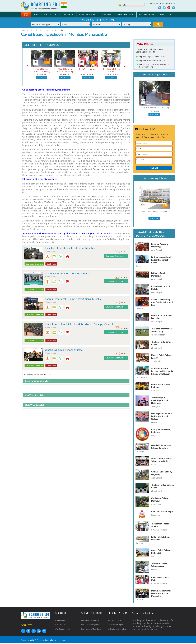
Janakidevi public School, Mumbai (64, 350)
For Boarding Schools (90, 621)
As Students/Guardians (117, 630)
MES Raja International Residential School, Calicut (162, 417)
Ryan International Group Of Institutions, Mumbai (73, 299)
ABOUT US (68, 15)
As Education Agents (116, 625)
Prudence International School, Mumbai (67, 273)
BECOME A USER (147, 15)
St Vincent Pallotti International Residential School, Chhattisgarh (162, 372)
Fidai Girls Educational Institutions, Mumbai (70, 248)
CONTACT (165, 15)
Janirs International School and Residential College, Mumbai (79, 324)
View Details (42, 78)
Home (23, 30)
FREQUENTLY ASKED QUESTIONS (118, 15)
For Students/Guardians (91, 630)
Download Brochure (34, 264)
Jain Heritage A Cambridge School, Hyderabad (160, 401)
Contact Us (153, 3)
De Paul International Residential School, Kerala (161, 261)
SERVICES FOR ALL (88, 15)
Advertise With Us (167, 3)
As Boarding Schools (116, 621)
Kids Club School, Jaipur (162, 512)
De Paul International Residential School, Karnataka (161, 594)
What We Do (60, 625)
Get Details (51, 264)
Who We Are (60, 621)
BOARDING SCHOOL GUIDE (46, 15)
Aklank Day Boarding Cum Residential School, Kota (162, 303)
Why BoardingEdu (62, 630)
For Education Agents (90, 625)
